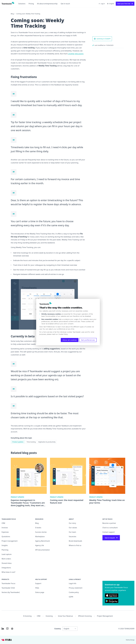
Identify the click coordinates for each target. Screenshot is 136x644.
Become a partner (109, 523)
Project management (10, 541)
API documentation (43, 550)
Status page (40, 592)
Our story (72, 523)
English (111, 4)
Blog (12, 14)
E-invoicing (27, 616)
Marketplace (40, 536)
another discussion (76, 54)
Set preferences (88, 340)
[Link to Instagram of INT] (7, 629)
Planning (5, 550)
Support (38, 583)
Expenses (5, 532)
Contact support (109, 532)
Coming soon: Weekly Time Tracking (28, 14)
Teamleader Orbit (8, 588)
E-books (38, 528)
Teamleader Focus (8, 583)
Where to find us (75, 545)
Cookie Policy (63, 334)
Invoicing (49, 616)
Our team (72, 532)
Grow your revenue (65, 616)
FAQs (37, 588)
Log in (102, 4)
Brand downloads (75, 541)
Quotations (6, 536)
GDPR (71, 597)
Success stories (41, 532)
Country (58, 629)
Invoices (5, 528)
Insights (5, 545)
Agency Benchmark (43, 541)
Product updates (18, 442)
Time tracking (31, 442)
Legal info (73, 583)
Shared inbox (7, 563)
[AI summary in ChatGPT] (12, 629)
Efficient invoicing (85, 616)
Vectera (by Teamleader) (11, 592)
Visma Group (130, 640)
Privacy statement (76, 588)
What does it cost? (8, 572)
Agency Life (40, 545)
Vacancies (72, 536)
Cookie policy (74, 592)
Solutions (22, 4)
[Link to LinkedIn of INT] (3, 629)
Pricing (31, 4)
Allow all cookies (70, 340)
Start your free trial (125, 4)
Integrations (6, 568)
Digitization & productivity (47, 442)
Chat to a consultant (110, 528)
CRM (3, 523)
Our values (73, 528)
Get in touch (65, 4)
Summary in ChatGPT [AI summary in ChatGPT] (102, 39)
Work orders (6, 559)
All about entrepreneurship (47, 4)
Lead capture (7, 554)
